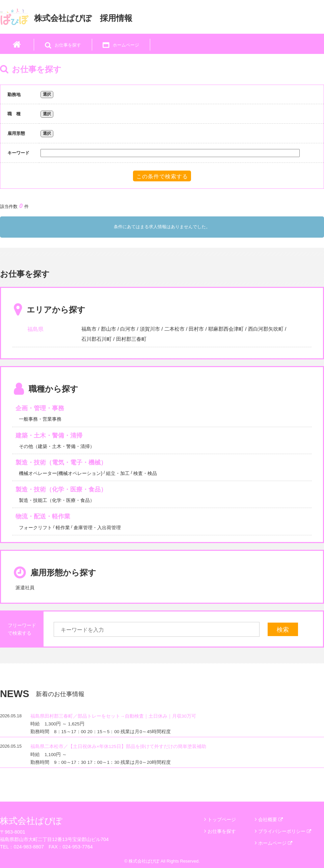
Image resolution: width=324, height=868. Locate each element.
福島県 (35, 329)
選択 (47, 94)
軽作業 (63, 528)
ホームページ (275, 843)
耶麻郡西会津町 (226, 329)
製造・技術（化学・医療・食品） (61, 489)
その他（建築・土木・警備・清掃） (57, 446)
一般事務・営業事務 (40, 419)
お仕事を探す (222, 831)
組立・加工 (118, 473)
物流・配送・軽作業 (43, 516)
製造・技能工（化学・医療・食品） (57, 500)
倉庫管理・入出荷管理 (97, 528)
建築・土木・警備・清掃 (49, 436)
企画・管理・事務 (40, 408)
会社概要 (271, 819)
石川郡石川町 (97, 339)
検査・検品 (145, 473)
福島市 (89, 329)
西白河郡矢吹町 (266, 329)
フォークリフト (35, 528)
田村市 (196, 329)
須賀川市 (150, 329)
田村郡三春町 (131, 339)
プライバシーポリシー (285, 831)
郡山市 (109, 329)
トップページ (222, 819)
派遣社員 (25, 588)
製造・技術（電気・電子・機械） (61, 462)
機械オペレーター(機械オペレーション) (61, 473)
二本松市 (174, 329)
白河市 (128, 329)
